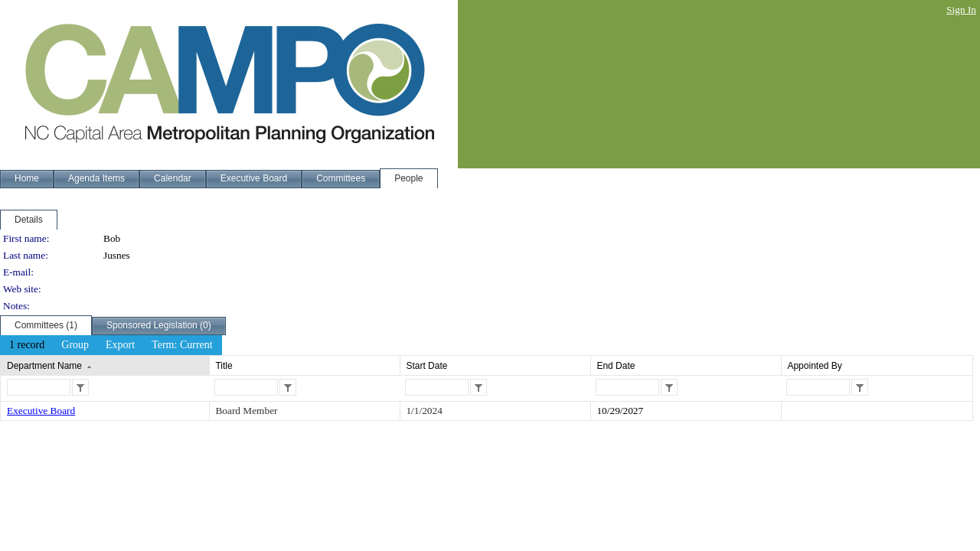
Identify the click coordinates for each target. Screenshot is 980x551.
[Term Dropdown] (182, 345)
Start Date (426, 366)
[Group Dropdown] (75, 345)
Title (224, 366)
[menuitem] (27, 345)
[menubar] (111, 345)
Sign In (961, 10)
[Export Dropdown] (120, 345)
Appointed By (814, 366)
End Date (616, 366)
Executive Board (41, 411)
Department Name (44, 366)
